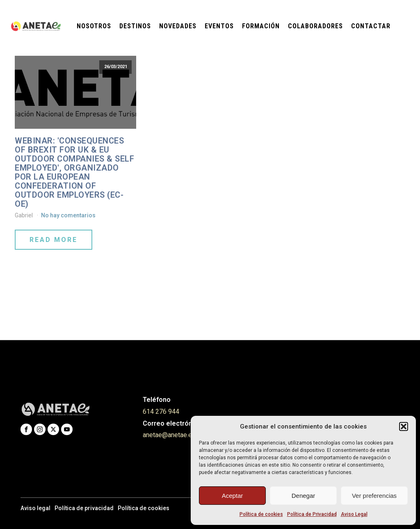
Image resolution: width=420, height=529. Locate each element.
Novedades (178, 26)
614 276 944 (161, 412)
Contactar (371, 26)
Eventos (219, 26)
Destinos (135, 26)
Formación (261, 26)
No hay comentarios (68, 215)
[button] (404, 426)
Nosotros (94, 26)
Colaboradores (315, 26)
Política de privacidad (84, 508)
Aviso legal (35, 508)
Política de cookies (261, 514)
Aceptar (233, 496)
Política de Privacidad (312, 514)
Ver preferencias (374, 496)
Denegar (304, 496)
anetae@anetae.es (169, 435)
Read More (54, 240)
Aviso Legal (354, 514)
